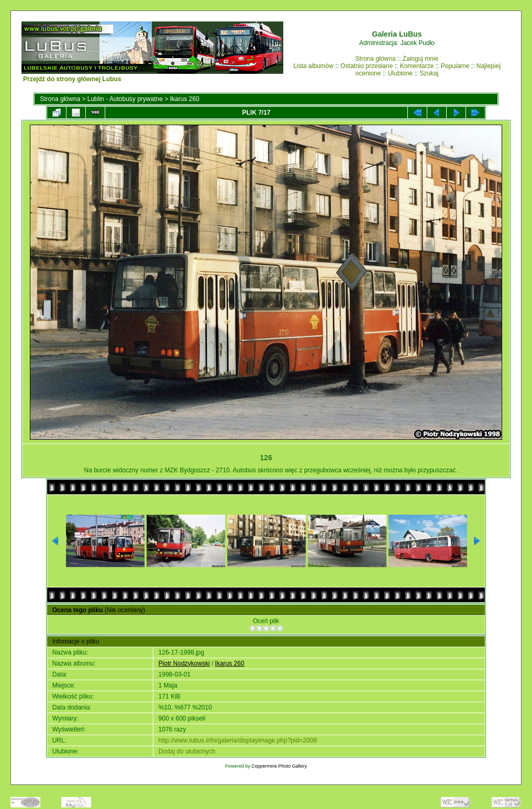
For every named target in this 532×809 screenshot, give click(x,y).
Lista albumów (313, 66)
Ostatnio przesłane (367, 66)
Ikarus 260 (185, 99)
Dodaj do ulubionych (187, 751)
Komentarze (417, 66)
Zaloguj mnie (421, 59)
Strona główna (376, 59)
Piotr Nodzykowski (184, 663)
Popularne (455, 66)
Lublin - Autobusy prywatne (125, 99)
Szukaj (429, 73)
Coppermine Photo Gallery (279, 766)
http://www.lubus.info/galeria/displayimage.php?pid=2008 (238, 740)
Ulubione (400, 73)
